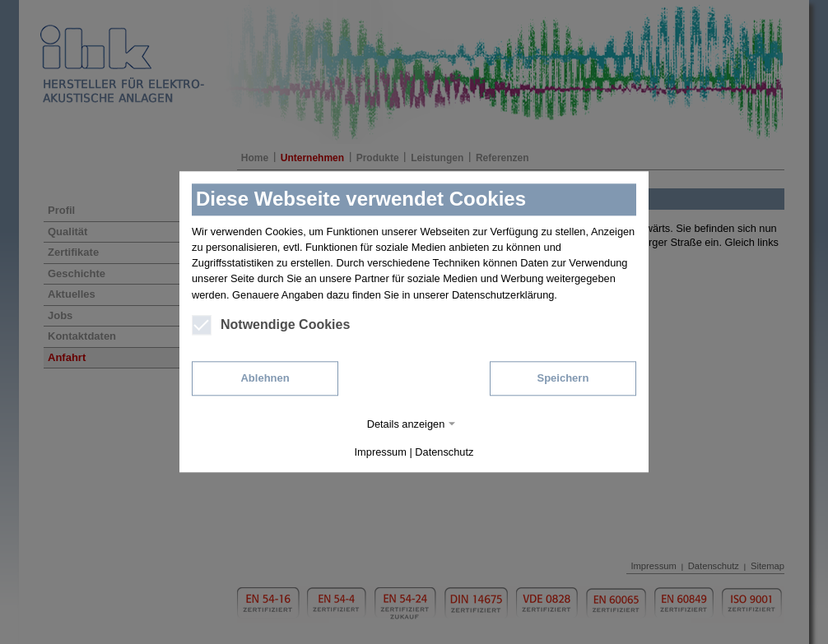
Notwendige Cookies (271, 325)
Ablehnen (265, 378)
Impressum (381, 453)
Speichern (563, 378)
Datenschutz (444, 453)
